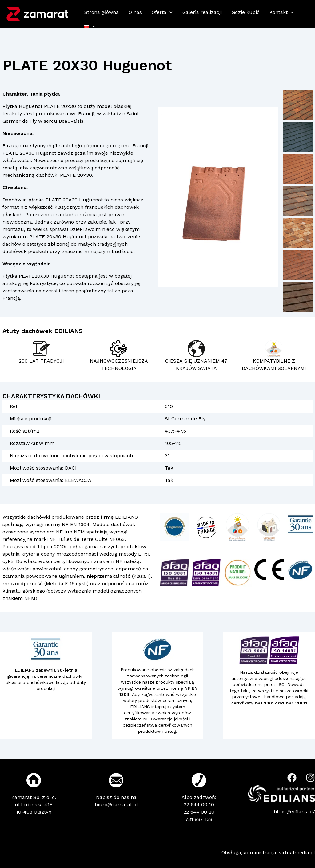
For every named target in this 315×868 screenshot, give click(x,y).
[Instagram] (310, 778)
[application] (169, 12)
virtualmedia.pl (297, 852)
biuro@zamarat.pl (116, 805)
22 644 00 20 (199, 812)
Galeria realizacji (202, 12)
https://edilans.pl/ (294, 812)
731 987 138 (199, 819)
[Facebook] (292, 778)
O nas (135, 12)
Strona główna (102, 12)
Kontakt (282, 12)
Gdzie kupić (246, 12)
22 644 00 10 (199, 805)
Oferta (162, 12)
